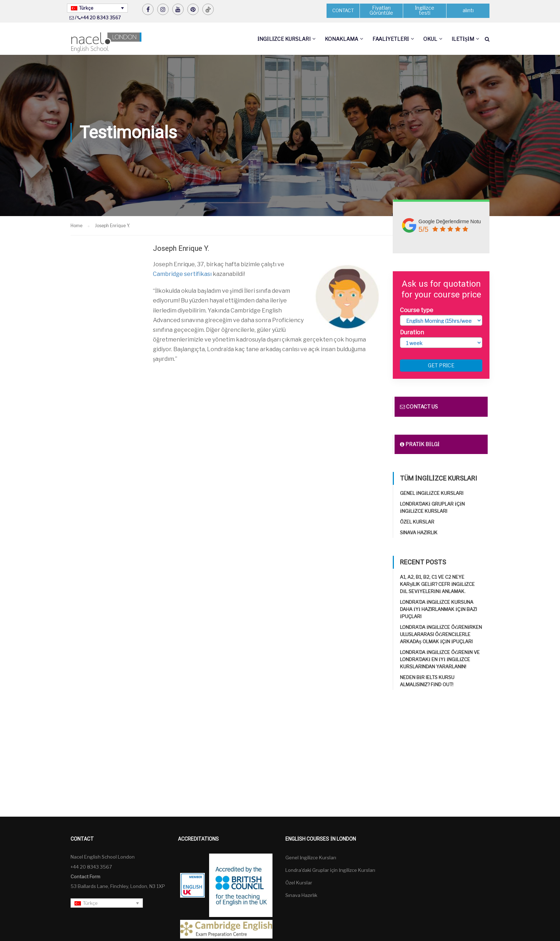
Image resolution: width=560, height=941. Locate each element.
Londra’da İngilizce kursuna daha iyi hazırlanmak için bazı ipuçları (438, 610)
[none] (97, 8)
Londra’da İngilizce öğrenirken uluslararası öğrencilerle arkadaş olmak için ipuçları (441, 635)
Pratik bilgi (420, 445)
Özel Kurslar (417, 522)
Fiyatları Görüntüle (381, 11)
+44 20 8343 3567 (101, 18)
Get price (441, 366)
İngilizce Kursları (284, 39)
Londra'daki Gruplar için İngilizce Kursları (330, 870)
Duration (412, 332)
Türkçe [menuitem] (86, 8)
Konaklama (341, 39)
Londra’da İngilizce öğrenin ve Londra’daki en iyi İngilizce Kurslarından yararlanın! (440, 660)
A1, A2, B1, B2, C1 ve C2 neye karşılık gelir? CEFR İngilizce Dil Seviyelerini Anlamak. (437, 584)
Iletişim (463, 39)
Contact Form (85, 876)
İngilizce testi (425, 11)
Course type (417, 310)
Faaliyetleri (391, 39)
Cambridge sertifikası (182, 274)
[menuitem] (97, 8)
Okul (430, 39)
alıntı (468, 11)
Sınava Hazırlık (419, 533)
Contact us (419, 407)
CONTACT (343, 10)
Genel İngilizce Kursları (432, 493)
